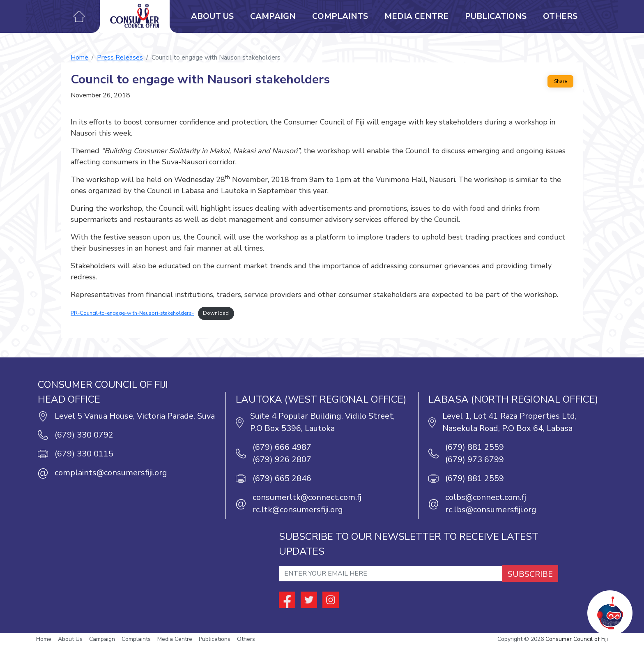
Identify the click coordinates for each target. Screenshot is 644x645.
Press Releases (120, 58)
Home (79, 58)
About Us (212, 16)
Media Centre (416, 16)
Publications (496, 16)
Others (560, 16)
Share (560, 81)
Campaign (273, 16)
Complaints (340, 16)
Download (216, 313)
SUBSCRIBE (530, 574)
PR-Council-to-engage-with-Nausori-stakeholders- (132, 313)
